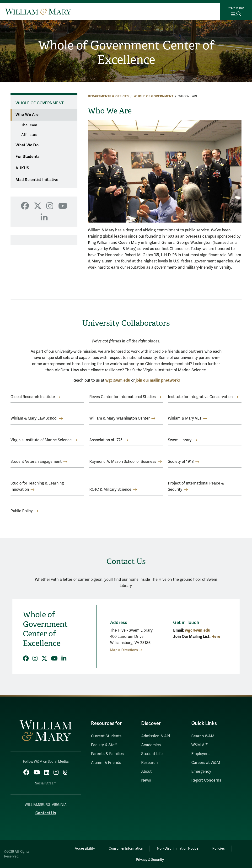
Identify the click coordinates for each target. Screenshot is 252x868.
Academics (151, 745)
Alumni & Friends (106, 763)
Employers (200, 754)
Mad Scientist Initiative (37, 180)
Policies (219, 848)
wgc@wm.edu (118, 380)
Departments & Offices (108, 96)
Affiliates (29, 135)
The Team (29, 125)
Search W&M (203, 736)
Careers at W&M (206, 763)
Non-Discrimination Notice (178, 848)
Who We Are (27, 115)
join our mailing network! (158, 380)
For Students (27, 157)
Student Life (152, 754)
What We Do (27, 145)
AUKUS (22, 168)
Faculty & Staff (104, 745)
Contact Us (46, 813)
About (146, 772)
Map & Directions (124, 650)
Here (216, 636)
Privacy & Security (150, 860)
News (146, 780)
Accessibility (85, 848)
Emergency (201, 772)
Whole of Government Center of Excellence (126, 53)
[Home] (38, 11)
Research (150, 763)
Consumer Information (126, 848)
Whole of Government (154, 96)
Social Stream (46, 783)
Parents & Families (107, 754)
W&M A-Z (200, 745)
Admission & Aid (155, 736)
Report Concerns (206, 780)
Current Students (106, 736)
